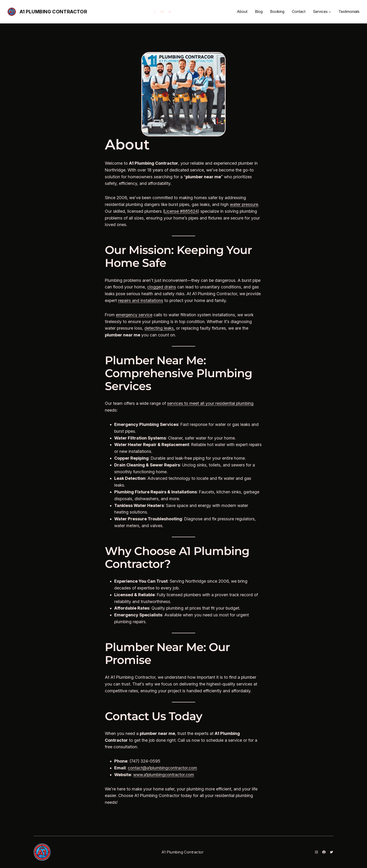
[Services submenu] (330, 12)
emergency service (134, 315)
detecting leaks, (160, 328)
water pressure (244, 204)
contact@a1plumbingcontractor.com (162, 768)
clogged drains (162, 287)
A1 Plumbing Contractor (53, 12)
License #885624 (181, 211)
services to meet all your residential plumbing (210, 403)
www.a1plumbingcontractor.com (164, 775)
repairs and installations (141, 300)
